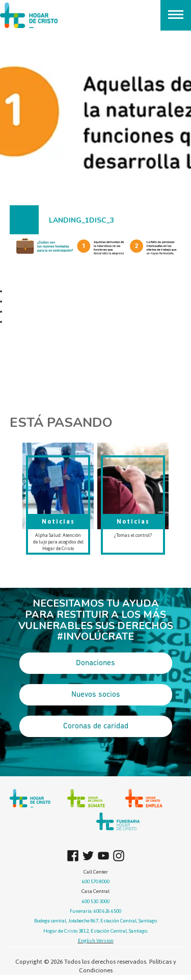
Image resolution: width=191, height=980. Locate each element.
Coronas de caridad (96, 726)
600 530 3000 (96, 901)
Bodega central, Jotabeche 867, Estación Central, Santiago (95, 921)
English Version (96, 941)
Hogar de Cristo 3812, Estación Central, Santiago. (96, 931)
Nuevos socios (96, 695)
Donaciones (95, 663)
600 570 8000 (96, 881)
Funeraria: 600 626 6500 (95, 911)
